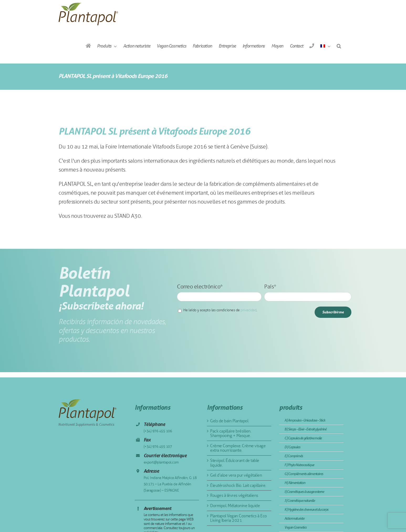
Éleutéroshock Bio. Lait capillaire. (238, 485)
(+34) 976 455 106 (158, 431)
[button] (339, 46)
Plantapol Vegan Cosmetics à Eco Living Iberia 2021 (238, 518)
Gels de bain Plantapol (229, 421)
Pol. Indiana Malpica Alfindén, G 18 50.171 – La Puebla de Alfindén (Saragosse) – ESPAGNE (170, 484)
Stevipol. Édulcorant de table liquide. (235, 463)
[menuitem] (325, 46)
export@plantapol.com (161, 462)
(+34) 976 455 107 (158, 447)
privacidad (248, 310)
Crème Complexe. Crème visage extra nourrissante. (238, 448)
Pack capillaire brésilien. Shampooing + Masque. (231, 433)
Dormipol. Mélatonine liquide (235, 506)
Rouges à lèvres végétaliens (234, 495)
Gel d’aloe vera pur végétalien (236, 475)
